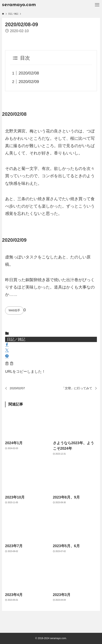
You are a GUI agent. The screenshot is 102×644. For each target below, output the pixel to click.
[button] (7, 345)
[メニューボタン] (97, 5)
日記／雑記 (16, 339)
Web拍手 (14, 310)
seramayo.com (19, 5)
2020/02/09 (29, 82)
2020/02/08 (29, 73)
